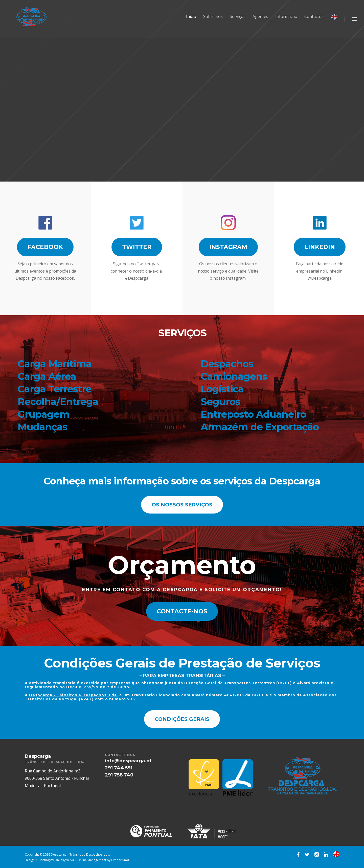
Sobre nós (213, 16)
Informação (286, 16)
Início (191, 16)
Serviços (238, 16)
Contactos (314, 16)
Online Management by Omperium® (103, 860)
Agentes (260, 16)
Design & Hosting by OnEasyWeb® (50, 860)
